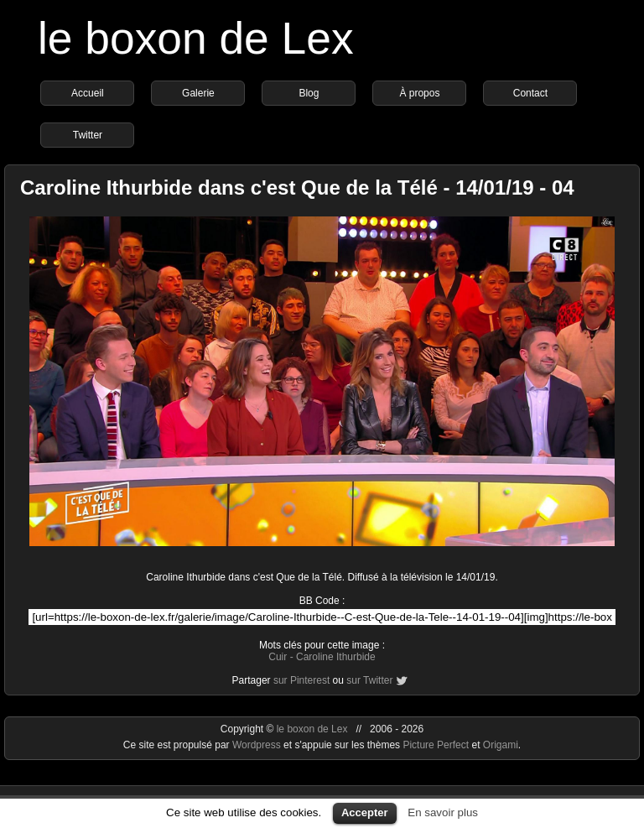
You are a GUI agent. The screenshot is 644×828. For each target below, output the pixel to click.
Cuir (278, 657)
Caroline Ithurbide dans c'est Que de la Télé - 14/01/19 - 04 (297, 187)
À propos (419, 93)
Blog (309, 93)
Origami (501, 745)
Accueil (88, 93)
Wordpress (258, 745)
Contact (530, 93)
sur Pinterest (301, 680)
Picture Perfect (436, 745)
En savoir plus (443, 812)
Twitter (88, 135)
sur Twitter (369, 680)
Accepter (365, 812)
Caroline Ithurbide (336, 657)
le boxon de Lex (196, 38)
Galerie (198, 93)
